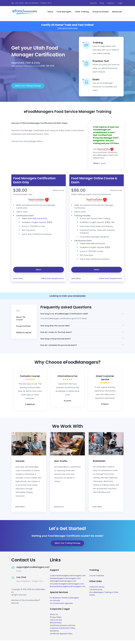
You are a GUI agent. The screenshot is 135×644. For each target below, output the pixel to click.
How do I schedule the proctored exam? (60, 348)
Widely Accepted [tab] (24, 334)
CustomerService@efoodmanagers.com (68, 579)
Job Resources (97, 593)
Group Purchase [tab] (24, 327)
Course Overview (98, 579)
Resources (117, 12)
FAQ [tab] (18, 312)
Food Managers (64, 12)
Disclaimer (55, 634)
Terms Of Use (56, 624)
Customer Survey (98, 591)
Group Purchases (100, 12)
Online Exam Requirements (52, 279)
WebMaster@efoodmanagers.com (66, 582)
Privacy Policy (56, 621)
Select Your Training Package (28, 86)
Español (93, 3)
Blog (102, 3)
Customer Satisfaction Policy (63, 632)
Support (111, 3)
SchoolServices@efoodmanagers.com (67, 587)
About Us (54, 618)
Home (50, 12)
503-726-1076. (48, 67)
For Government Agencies (62, 607)
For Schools (55, 604)
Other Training (82, 12)
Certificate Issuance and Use (63, 629)
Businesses (100, 465)
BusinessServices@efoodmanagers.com (68, 590)
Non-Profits (61, 465)
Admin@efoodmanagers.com (63, 585)
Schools (20, 465)
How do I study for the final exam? (57, 334)
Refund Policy (56, 626)
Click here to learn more (68, 29)
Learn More (18, 279)
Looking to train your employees (67, 297)
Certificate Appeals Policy (62, 637)
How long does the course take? (56, 327)
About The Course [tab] (21, 320)
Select (38, 270)
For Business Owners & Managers (65, 602)
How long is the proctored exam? (57, 341)
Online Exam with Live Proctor (35, 219)
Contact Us (59, 511)
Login (120, 3)
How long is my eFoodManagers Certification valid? (66, 315)
